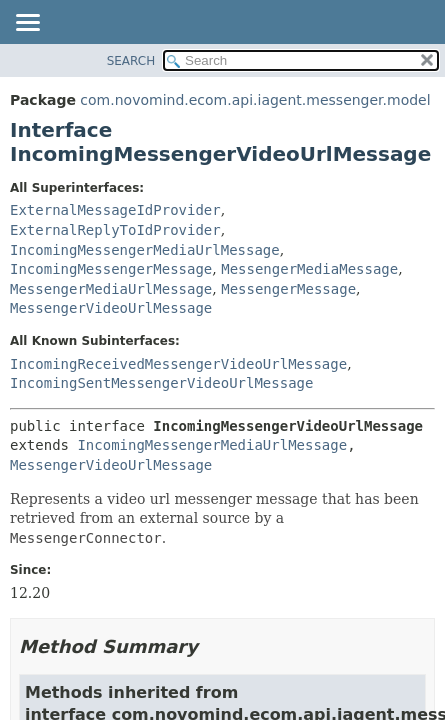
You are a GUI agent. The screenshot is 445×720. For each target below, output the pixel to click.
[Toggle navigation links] (27, 24)
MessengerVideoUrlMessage (111, 308)
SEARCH (131, 61)
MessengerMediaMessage (309, 269)
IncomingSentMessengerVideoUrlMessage (161, 383)
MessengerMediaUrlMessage (111, 289)
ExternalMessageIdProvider (115, 210)
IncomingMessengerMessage (111, 269)
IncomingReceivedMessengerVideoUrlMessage (178, 364)
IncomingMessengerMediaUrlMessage (145, 250)
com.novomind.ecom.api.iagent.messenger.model (255, 100)
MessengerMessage (288, 289)
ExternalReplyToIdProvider (115, 230)
